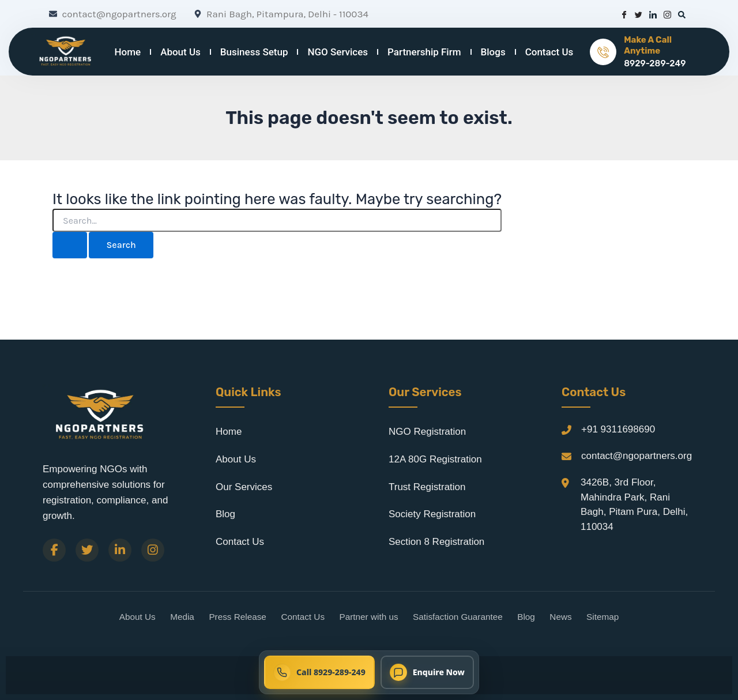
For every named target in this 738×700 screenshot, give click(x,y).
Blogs (493, 52)
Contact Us (549, 52)
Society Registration (432, 514)
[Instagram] (153, 550)
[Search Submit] (70, 245)
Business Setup (254, 52)
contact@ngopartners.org (637, 456)
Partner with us (369, 617)
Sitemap (603, 617)
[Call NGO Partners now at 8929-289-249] (319, 672)
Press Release (237, 617)
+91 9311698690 (618, 429)
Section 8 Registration (436, 542)
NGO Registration (427, 432)
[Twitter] (87, 550)
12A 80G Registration (435, 459)
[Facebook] (54, 550)
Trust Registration (427, 487)
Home (128, 52)
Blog (225, 514)
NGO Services (338, 52)
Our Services (244, 487)
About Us (180, 52)
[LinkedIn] (120, 550)
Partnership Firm (424, 52)
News (560, 617)
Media (182, 617)
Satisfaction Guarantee (458, 617)
